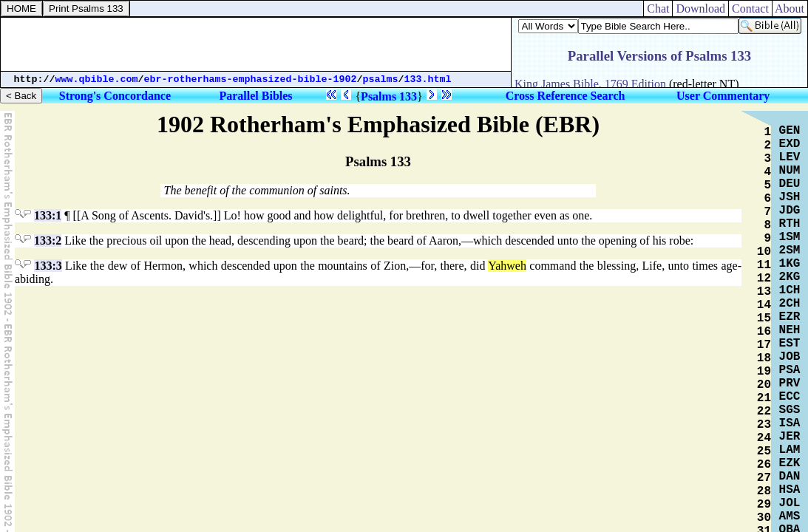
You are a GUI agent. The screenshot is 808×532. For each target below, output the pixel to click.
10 (764, 252)
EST (790, 344)
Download (700, 8)
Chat (658, 8)
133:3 (48, 266)
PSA (790, 370)
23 (764, 425)
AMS (790, 516)
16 (764, 332)
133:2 (48, 241)
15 (764, 318)
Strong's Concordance (115, 96)
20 (764, 385)
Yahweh (507, 266)
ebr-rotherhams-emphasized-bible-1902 (251, 79)
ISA (790, 423)
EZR (790, 317)
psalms (381, 79)
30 (764, 518)
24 (764, 438)
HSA (790, 490)
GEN (790, 131)
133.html (428, 79)
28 (764, 491)
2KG (790, 277)
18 (764, 358)
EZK (790, 463)
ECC (790, 397)
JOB (790, 357)
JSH (790, 197)
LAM (790, 450)
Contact (750, 8)
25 (764, 451)
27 (764, 478)
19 (764, 372)
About (790, 8)
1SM (790, 237)
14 (764, 305)
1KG (790, 264)
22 (764, 412)
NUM (790, 171)
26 (764, 465)
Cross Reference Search (566, 96)
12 (764, 279)
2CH (790, 304)
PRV (790, 383)
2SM (790, 250)
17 (764, 345)
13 (764, 292)
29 (764, 505)
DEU (790, 184)
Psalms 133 (389, 96)
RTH (790, 224)
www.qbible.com (97, 79)
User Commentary (723, 96)
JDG (790, 211)
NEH (790, 330)
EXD (790, 144)
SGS (790, 410)
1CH (790, 290)
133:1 (48, 215)
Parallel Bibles (255, 96)
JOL (790, 503)
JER (790, 437)
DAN (790, 477)
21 (764, 398)
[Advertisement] (256, 44)
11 (764, 265)
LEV (790, 157)
